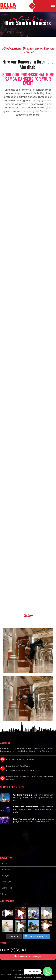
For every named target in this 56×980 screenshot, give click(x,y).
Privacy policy (17, 970)
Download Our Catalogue (28, 956)
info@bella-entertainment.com (20, 759)
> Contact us (6, 888)
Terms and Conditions (37, 970)
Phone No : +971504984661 (18, 766)
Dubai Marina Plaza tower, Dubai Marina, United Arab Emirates (30, 778)
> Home (4, 863)
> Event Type (6, 882)
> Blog (3, 894)
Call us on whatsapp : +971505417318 (23, 771)
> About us (5, 870)
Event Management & (23, 819)
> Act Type (5, 876)
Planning (37, 819)
